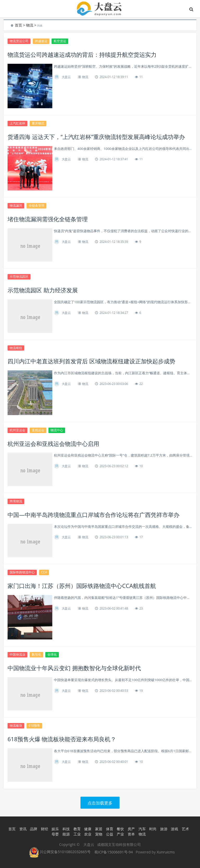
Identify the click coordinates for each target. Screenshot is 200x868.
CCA (44, 572)
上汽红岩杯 (17, 123)
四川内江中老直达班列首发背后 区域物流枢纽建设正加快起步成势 (91, 361)
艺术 (185, 829)
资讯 (23, 829)
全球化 (52, 654)
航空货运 (60, 41)
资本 (131, 834)
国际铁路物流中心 (22, 572)
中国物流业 (17, 654)
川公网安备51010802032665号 (60, 852)
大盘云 (66, 77)
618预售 (35, 726)
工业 (77, 834)
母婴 (55, 834)
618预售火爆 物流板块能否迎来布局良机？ (62, 739)
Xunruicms (166, 852)
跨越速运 (41, 41)
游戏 (174, 829)
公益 (110, 834)
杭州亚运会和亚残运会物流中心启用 (53, 443)
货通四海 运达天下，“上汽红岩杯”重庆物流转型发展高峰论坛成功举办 (96, 137)
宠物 (99, 834)
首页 (18, 25)
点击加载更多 (100, 803)
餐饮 (120, 829)
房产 (131, 829)
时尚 (153, 829)
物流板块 (16, 726)
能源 (66, 834)
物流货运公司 (19, 41)
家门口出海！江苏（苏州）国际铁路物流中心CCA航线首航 (82, 586)
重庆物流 (38, 123)
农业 (88, 834)
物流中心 (57, 430)
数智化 (36, 654)
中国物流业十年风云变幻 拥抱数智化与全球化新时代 (74, 668)
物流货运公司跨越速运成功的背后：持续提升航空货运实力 (82, 54)
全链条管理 (36, 205)
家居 (99, 829)
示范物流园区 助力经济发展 (43, 290)
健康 (88, 829)
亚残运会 (38, 430)
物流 (30, 25)
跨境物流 (16, 501)
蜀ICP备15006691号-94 (114, 852)
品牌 (34, 829)
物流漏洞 (16, 205)
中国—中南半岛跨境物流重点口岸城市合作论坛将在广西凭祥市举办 (93, 515)
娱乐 (55, 829)
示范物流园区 (19, 277)
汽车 (142, 829)
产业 (120, 834)
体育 (110, 829)
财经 (45, 829)
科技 (66, 829)
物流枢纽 (16, 348)
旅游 (164, 829)
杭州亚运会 (17, 430)
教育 (77, 829)
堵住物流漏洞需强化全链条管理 (48, 219)
